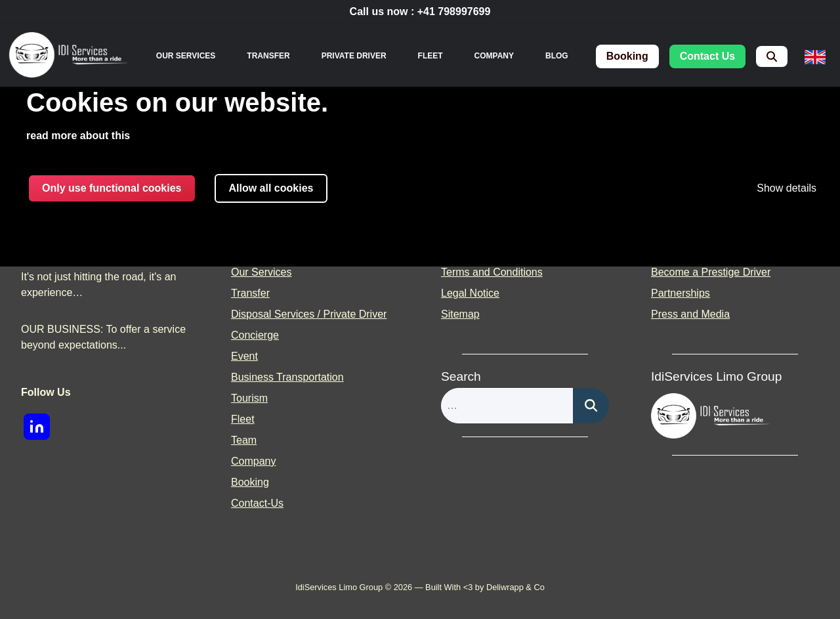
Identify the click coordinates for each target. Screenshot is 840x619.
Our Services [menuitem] (186, 56)
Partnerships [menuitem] (681, 293)
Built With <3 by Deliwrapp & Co (485, 587)
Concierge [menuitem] (255, 335)
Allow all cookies (271, 188)
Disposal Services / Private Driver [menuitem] (309, 314)
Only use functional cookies (112, 188)
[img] (68, 56)
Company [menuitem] (494, 56)
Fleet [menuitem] (430, 56)
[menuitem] (772, 56)
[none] (186, 56)
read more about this (78, 136)
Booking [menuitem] (250, 482)
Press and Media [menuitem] (690, 314)
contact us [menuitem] (707, 56)
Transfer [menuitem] (268, 56)
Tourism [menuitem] (249, 398)
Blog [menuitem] (557, 56)
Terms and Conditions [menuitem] (492, 272)
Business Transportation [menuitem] (287, 377)
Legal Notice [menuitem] (470, 293)
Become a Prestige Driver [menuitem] (711, 272)
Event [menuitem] (244, 356)
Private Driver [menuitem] (354, 56)
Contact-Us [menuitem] (257, 503)
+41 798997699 (454, 11)
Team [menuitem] (244, 440)
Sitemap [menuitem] (460, 314)
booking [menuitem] (627, 56)
